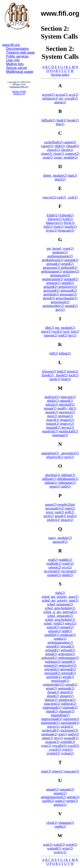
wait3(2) (59, 845)
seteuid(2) (67, 646)
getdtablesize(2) (53, 260)
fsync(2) (52, 230)
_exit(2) (72, 197)
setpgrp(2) (51, 665)
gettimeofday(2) (53, 306)
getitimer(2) (71, 271)
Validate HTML (19, 91)
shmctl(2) (67, 692)
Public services (17, 56)
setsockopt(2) (60, 681)
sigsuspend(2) (70, 723)
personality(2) (55, 508)
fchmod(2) (67, 215)
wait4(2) (72, 845)
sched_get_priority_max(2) (60, 597)
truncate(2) (72, 771)
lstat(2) (66, 379)
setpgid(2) (68, 662)
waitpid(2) (54, 848)
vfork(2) (52, 823)
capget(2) (70, 142)
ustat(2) (60, 801)
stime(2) (47, 738)
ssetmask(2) (49, 734)
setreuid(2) (68, 673)
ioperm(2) (51, 335)
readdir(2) (65, 560)
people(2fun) (66, 504)
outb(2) (66, 486)
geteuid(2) (54, 264)
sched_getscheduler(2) (60, 608)
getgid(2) (68, 264)
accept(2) (48, 95)
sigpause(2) (67, 711)
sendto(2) (60, 639)
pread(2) (60, 516)
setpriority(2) (68, 665)
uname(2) (60, 793)
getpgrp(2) (54, 283)
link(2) (61, 371)
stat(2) (63, 734)
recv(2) (67, 567)
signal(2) (52, 711)
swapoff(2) (71, 738)
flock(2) (69, 223)
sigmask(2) (70, 707)
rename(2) (54, 575)
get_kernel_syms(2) (60, 248)
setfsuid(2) (68, 650)
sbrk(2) (60, 593)
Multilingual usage (20, 72)
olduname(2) (67, 483)
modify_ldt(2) (67, 408)
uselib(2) (48, 801)
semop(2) (55, 631)
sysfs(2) (67, 749)
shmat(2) (53, 692)
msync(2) (68, 427)
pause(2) (51, 504)
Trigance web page (21, 53)
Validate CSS (19, 94)
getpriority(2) (68, 287)
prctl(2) (49, 516)
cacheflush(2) (53, 142)
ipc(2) (72, 335)
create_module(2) (66, 157)
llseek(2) (48, 375)
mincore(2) (68, 397)
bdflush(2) (49, 120)
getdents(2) (60, 252)
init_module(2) (65, 328)
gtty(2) (60, 310)
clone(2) (46, 154)
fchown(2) (55, 219)
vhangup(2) (66, 823)
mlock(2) (52, 404)
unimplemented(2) (53, 797)
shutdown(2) (67, 700)
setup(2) (51, 688)
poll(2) (70, 512)
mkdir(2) (53, 401)
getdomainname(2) (60, 256)
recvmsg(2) (69, 571)
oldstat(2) (51, 483)
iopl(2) (63, 335)
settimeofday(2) (54, 684)
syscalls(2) (59, 746)
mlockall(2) (67, 404)
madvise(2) (52, 397)
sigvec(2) (53, 727)
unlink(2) (73, 797)
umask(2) (52, 789)
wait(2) (48, 845)
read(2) (53, 560)
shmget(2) (67, 696)
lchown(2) (49, 371)
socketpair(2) (69, 730)
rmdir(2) (68, 575)
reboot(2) (55, 567)
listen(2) (72, 371)
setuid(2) (71, 684)
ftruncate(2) (66, 230)
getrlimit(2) (51, 294)
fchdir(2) (53, 215)
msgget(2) (67, 420)
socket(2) (67, 727)
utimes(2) (60, 805)
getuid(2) (71, 306)
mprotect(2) (67, 412)
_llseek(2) (61, 375)
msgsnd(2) (53, 427)
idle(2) (50, 328)
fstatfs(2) (71, 227)
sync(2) (46, 746)
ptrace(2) (67, 520)
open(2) (55, 486)
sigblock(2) (69, 704)
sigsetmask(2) (50, 723)
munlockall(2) (68, 431)
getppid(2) (51, 287)
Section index (60, 75)
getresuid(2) (69, 291)
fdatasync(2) (54, 223)
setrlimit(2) (54, 677)
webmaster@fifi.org (19, 87)
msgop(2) (53, 424)
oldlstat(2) (49, 479)
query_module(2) (60, 538)
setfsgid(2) (52, 650)
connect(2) (72, 154)
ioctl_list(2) (71, 331)
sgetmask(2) (66, 688)
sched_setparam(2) (60, 616)
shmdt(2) (53, 696)
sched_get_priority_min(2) (60, 600)
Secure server (17, 68)
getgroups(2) (51, 268)
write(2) (68, 848)
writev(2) (60, 852)
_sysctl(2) (54, 749)
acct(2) (73, 95)
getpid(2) (68, 283)
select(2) (71, 623)
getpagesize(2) (60, 275)
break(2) (73, 120)
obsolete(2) (53, 475)
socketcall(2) (51, 730)
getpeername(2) (52, 279)
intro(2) (46, 331)
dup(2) (72, 175)
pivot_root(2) (55, 512)
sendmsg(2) (68, 635)
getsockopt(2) (60, 302)
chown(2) (53, 150)
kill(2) (54, 353)
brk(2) (60, 124)
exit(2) (61, 197)
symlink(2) (68, 742)
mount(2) (52, 412)
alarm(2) (60, 102)
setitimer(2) (53, 662)
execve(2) (49, 197)
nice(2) (69, 457)
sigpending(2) (60, 715)
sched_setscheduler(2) (60, 620)
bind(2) (61, 120)
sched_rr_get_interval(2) (60, 612)
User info (13, 60)
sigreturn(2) (71, 719)
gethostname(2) (52, 271)
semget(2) (67, 627)
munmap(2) (60, 435)
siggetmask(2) (52, 707)
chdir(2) (60, 146)
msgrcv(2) (67, 424)
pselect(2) (54, 520)
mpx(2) (52, 416)
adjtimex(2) (50, 98)
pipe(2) (70, 508)
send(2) (67, 631)
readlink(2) (54, 563)
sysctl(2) (73, 746)
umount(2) (67, 789)
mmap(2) (50, 408)
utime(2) (72, 801)
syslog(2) (68, 753)
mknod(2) (67, 401)
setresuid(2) (52, 673)
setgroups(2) (66, 654)
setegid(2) (53, 646)
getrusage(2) (68, 294)
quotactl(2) (60, 542)
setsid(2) (68, 677)
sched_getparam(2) (60, 604)
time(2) (46, 771)
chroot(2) (67, 150)
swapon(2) (52, 742)
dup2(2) (60, 179)
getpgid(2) (71, 279)
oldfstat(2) (68, 475)
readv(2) (68, 563)
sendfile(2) (52, 635)
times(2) (58, 771)
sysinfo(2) (53, 753)
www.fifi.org (11, 45)
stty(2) (58, 738)
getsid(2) (49, 298)
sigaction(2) (52, 704)
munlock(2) (50, 431)
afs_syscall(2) (68, 98)
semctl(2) (53, 627)
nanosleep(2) (50, 453)
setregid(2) (52, 669)
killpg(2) (65, 353)
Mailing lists (15, 64)
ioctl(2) (57, 331)
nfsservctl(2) (55, 457)
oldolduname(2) (68, 479)
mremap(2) (66, 416)
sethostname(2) (69, 658)
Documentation (18, 49)
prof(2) (72, 516)
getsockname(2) (66, 298)
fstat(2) (59, 227)
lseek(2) (55, 379)
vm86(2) (60, 826)
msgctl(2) (53, 420)
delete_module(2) (55, 175)
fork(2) (48, 227)
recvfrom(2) (52, 571)
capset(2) (47, 146)
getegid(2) (71, 260)
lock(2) (74, 375)
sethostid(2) (49, 658)
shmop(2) (51, 700)
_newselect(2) (69, 453)
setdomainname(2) (60, 642)
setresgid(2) (68, 669)
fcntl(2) (68, 219)
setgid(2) (51, 654)
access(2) (62, 95)
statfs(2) (73, 734)
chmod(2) (73, 146)
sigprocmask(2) (52, 719)
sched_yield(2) (54, 623)
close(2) (59, 154)
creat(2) (48, 157)
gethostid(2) (69, 268)
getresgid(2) (52, 291)
